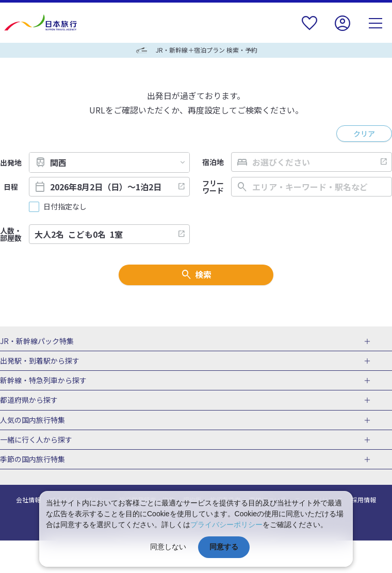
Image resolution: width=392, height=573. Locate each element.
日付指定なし (65, 207)
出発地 (11, 162)
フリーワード (213, 187)
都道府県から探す (29, 400)
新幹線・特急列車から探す (43, 381)
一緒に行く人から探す (36, 440)
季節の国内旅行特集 (32, 460)
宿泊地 (213, 162)
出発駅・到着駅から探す (40, 361)
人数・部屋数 (11, 234)
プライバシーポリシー (226, 525)
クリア (364, 134)
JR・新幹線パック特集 (37, 341)
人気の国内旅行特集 (32, 420)
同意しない (168, 547)
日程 (11, 187)
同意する (224, 547)
